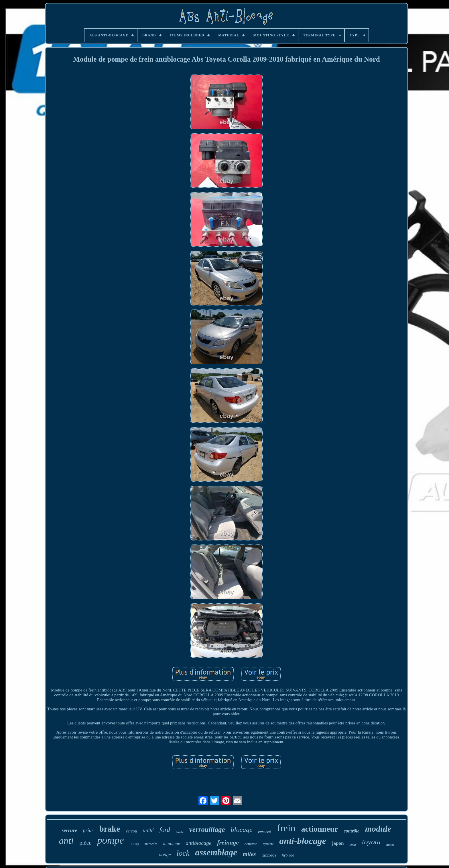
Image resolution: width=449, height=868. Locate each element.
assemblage (216, 852)
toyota (371, 842)
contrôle (352, 831)
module (378, 829)
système (268, 844)
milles (390, 845)
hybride (288, 855)
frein (286, 828)
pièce (85, 843)
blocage (242, 830)
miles (249, 854)
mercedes (151, 844)
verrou (131, 831)
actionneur (319, 829)
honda (180, 832)
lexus (353, 845)
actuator (251, 844)
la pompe (171, 843)
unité (148, 830)
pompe (110, 840)
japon (338, 843)
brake (110, 829)
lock (183, 853)
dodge (165, 855)
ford (165, 830)
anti (66, 841)
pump (134, 844)
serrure (70, 830)
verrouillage (207, 829)
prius (88, 830)
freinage (228, 842)
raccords (269, 855)
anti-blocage (303, 841)
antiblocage (199, 843)
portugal (265, 831)
